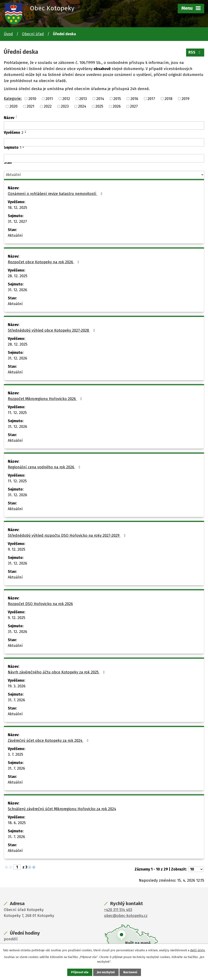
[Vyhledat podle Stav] (104, 175)
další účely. (198, 950)
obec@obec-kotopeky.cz (126, 916)
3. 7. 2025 (15, 754)
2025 (99, 106)
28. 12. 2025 (18, 276)
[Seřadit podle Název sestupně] (17, 118)
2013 (83, 99)
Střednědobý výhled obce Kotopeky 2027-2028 (52, 330)
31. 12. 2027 (17, 222)
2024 (82, 106)
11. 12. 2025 (17, 413)
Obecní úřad (33, 34)
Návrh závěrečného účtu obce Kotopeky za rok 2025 (57, 672)
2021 (31, 106)
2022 (48, 106)
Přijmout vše (80, 972)
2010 (32, 99)
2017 (151, 99)
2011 (49, 99)
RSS (195, 52)
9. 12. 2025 (17, 549)
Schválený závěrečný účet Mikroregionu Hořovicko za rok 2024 (62, 809)
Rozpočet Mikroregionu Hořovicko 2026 (46, 399)
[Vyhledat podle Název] (104, 126)
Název (9, 118)
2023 (65, 106)
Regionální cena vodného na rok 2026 (45, 467)
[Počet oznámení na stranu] (196, 869)
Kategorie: (13, 99)
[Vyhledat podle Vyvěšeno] (104, 142)
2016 (134, 99)
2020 (13, 106)
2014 (100, 99)
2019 (186, 99)
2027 (134, 106)
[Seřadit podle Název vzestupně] (17, 116)
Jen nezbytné (106, 972)
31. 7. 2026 (16, 700)
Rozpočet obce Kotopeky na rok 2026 (44, 262)
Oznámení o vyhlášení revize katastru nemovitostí (56, 194)
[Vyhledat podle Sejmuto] (104, 158)
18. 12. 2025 (17, 208)
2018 (168, 99)
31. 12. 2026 (17, 290)
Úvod (8, 34)
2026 (117, 106)
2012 (66, 99)
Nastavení (130, 972)
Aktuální (15, 235)
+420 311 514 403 (118, 910)
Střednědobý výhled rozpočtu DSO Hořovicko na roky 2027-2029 (68, 535)
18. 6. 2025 (17, 823)
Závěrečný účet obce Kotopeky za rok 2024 (49, 741)
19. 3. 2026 (17, 686)
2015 (117, 99)
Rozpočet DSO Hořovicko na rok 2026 (40, 604)
